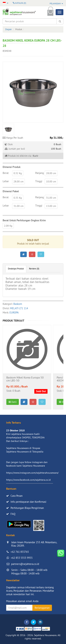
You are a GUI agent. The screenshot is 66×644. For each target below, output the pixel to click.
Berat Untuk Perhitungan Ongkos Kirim (24, 220)
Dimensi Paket (11, 191)
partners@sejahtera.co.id (25, 564)
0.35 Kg (18, 198)
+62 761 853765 (20, 552)
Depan (8, 29)
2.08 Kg (8, 226)
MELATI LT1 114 (19, 308)
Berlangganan (42, 608)
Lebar (6, 181)
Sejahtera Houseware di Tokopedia (25, 452)
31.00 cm (51, 198)
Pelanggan (56, 3)
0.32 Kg (18, 173)
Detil (13, 402)
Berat (6, 173)
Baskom (18, 304)
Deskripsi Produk (16, 269)
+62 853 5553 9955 (22, 558)
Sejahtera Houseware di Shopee (23, 448)
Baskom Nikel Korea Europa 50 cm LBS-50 (25, 379)
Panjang (40, 173)
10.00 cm (51, 181)
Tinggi (39, 181)
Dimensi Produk (12, 167)
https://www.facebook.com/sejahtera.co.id (28, 480)
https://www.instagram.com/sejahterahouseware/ (32, 473)
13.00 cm (51, 206)
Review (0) (34, 269)
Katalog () (19, 3)
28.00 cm (51, 173)
